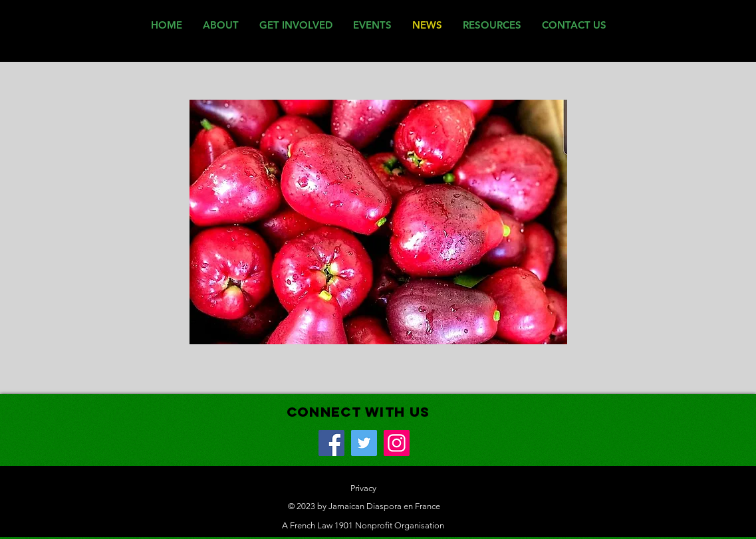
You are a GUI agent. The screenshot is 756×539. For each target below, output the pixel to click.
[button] (378, 222)
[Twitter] (364, 443)
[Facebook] (331, 443)
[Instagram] (397, 443)
